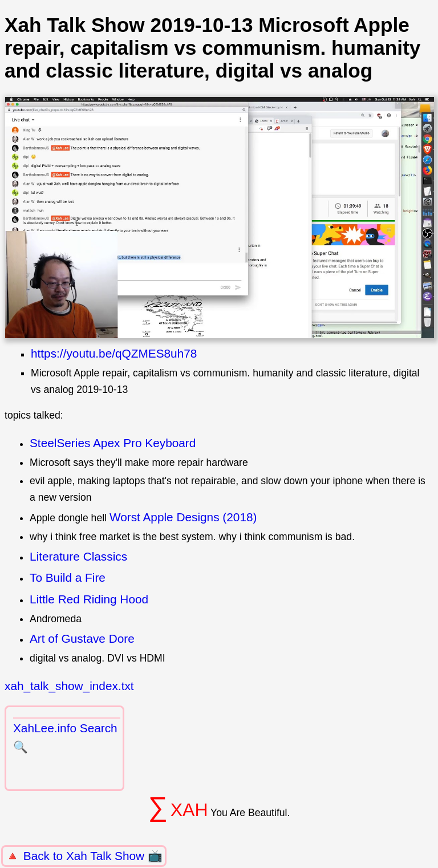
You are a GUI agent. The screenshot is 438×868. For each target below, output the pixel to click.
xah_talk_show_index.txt (69, 686)
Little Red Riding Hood (89, 599)
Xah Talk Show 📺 (114, 856)
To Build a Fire (68, 577)
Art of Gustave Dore (82, 638)
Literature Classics (78, 556)
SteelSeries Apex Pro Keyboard (113, 443)
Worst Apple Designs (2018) (183, 517)
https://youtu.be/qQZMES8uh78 (114, 353)
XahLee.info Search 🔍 (65, 737)
